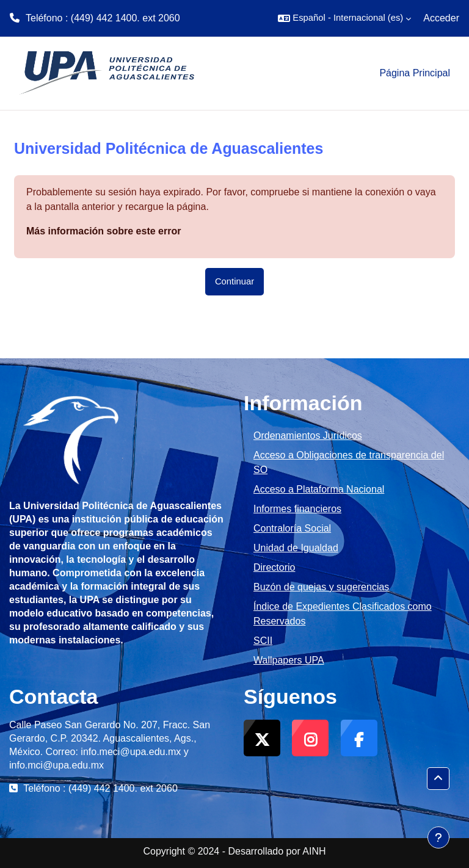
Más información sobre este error (104, 231)
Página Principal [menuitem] (415, 73)
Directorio (274, 567)
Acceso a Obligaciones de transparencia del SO (349, 462)
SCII (263, 641)
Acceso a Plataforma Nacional (319, 489)
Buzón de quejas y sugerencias (321, 587)
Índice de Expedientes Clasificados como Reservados (343, 614)
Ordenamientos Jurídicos (308, 436)
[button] (344, 18)
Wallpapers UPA (289, 660)
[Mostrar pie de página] (438, 837)
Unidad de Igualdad (296, 548)
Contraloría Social (292, 528)
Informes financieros (297, 509)
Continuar (234, 281)
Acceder (441, 18)
